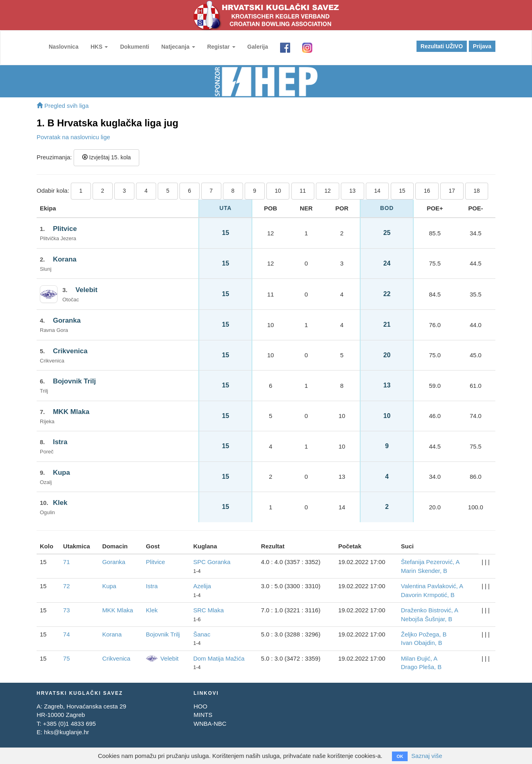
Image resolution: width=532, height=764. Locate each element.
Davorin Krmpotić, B (428, 595)
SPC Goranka (212, 562)
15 (402, 191)
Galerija (258, 47)
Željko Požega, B (424, 634)
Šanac (202, 634)
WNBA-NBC (210, 724)
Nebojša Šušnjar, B (427, 619)
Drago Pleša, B (421, 667)
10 (278, 191)
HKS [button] (99, 47)
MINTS (203, 715)
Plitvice (65, 229)
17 (452, 191)
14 (377, 191)
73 (67, 610)
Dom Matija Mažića (219, 658)
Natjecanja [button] (178, 47)
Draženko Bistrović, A (430, 610)
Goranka (67, 320)
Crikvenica (70, 351)
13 (353, 191)
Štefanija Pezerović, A (430, 562)
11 (303, 191)
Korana (65, 259)
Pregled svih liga (63, 106)
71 (67, 562)
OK (400, 756)
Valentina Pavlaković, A (432, 586)
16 (427, 191)
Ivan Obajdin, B (422, 643)
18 (477, 191)
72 (67, 586)
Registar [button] (221, 47)
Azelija (202, 586)
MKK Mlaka (71, 412)
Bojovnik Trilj (74, 381)
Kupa (61, 473)
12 (328, 191)
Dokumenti (134, 47)
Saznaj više (427, 756)
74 (67, 634)
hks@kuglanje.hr (66, 732)
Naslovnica (64, 47)
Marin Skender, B (424, 571)
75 (67, 658)
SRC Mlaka (208, 610)
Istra (60, 442)
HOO (200, 706)
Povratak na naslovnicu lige (73, 137)
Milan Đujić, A (419, 658)
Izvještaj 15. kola (106, 157)
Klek (60, 503)
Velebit (86, 290)
